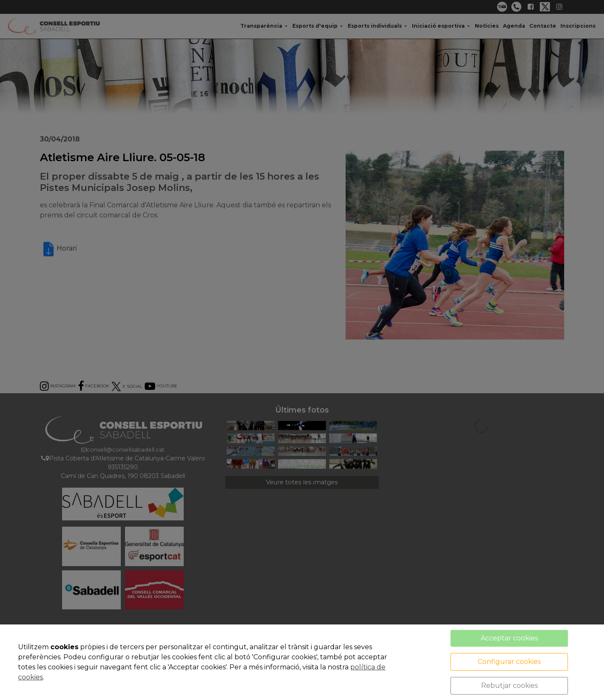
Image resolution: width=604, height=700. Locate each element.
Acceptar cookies (509, 638)
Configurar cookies (509, 662)
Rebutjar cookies (509, 686)
